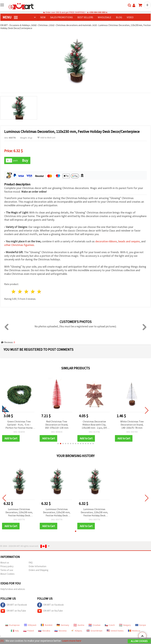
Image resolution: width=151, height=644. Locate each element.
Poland (29, 631)
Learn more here (72, 641)
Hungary (125, 625)
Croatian (95, 625)
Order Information (37, 566)
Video (130, 17)
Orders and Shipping (38, 570)
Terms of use (7, 570)
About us (5, 563)
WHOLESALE (105, 17)
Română (46, 625)
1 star (14, 291)
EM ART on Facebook (14, 605)
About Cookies (7, 574)
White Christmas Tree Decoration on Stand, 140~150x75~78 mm (132, 425)
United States (115, 631)
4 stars (33, 291)
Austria (79, 625)
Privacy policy (7, 566)
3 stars (27, 291)
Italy (15, 631)
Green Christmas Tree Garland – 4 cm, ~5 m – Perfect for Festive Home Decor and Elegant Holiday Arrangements (19, 425)
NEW (43, 17)
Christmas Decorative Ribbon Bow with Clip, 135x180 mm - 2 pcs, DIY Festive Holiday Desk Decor (94, 425)
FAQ (31, 563)
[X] (2, 641)
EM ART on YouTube (13, 611)
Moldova (134, 631)
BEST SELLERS (85, 17)
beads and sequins (129, 241)
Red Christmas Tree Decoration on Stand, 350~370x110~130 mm (57, 425)
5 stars (39, 291)
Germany (63, 625)
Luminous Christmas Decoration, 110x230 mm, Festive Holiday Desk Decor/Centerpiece (19, 512)
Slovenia (60, 631)
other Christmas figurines (19, 245)
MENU (10, 17)
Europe (141, 625)
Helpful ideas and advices (13, 589)
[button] (58, 444)
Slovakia (44, 631)
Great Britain (94, 631)
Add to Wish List (46, 138)
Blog (119, 17)
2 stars (20, 291)
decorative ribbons (106, 241)
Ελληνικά (30, 625)
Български (12, 625)
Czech (110, 625)
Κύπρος (77, 631)
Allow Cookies (139, 641)
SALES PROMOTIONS (61, 17)
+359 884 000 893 (97, 12)
